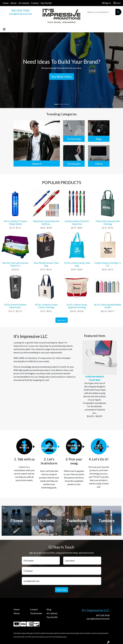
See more (62, 320)
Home (6, 3)
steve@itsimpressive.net (20, 14)
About (14, 3)
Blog (49, 609)
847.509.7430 (21, 10)
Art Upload (24, 3)
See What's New (62, 77)
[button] (9, 70)
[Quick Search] (100, 12)
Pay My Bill (46, 3)
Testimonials (36, 613)
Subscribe (62, 590)
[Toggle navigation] (4, 29)
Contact (35, 3)
